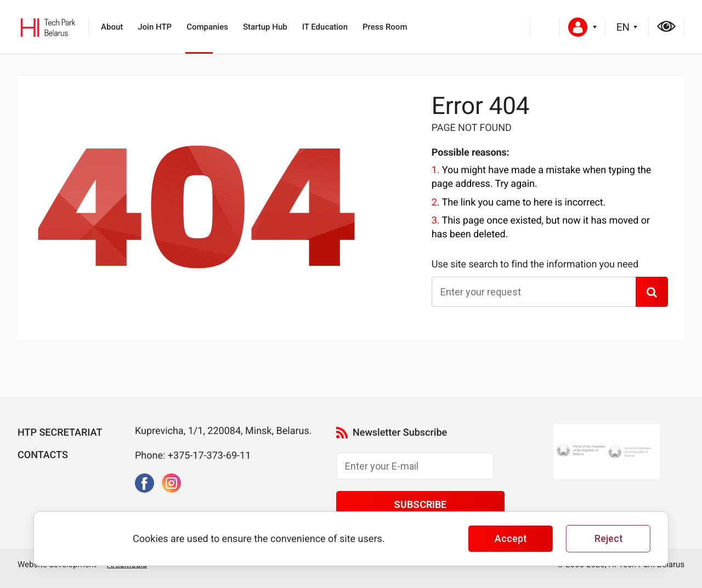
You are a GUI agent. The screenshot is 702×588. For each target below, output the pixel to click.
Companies (207, 27)
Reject (608, 539)
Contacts (43, 455)
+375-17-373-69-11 (210, 456)
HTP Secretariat (60, 433)
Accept (511, 539)
